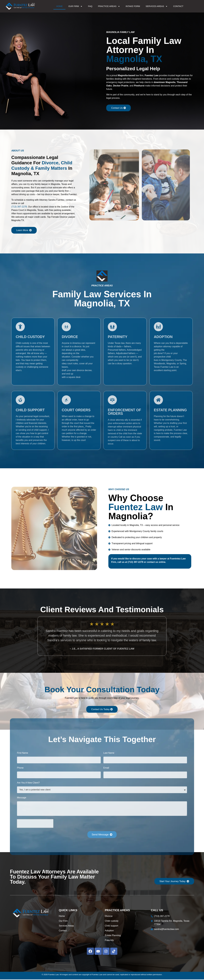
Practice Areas (109, 6)
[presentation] (35, 824)
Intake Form (133, 6)
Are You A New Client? (28, 783)
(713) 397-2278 (19, 207)
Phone (20, 768)
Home (59, 6)
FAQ (90, 6)
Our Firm (75, 6)
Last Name (109, 754)
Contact (178, 6)
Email (106, 768)
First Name (23, 754)
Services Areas (157, 6)
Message (22, 798)
